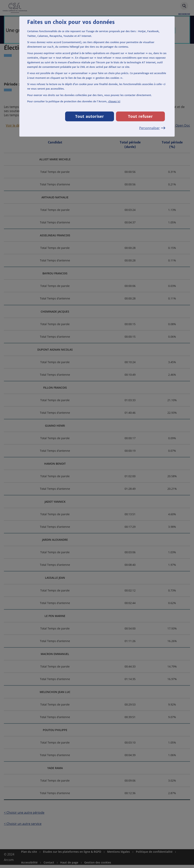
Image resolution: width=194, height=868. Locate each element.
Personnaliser (152, 128)
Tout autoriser (89, 116)
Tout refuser (140, 116)
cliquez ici (114, 101)
